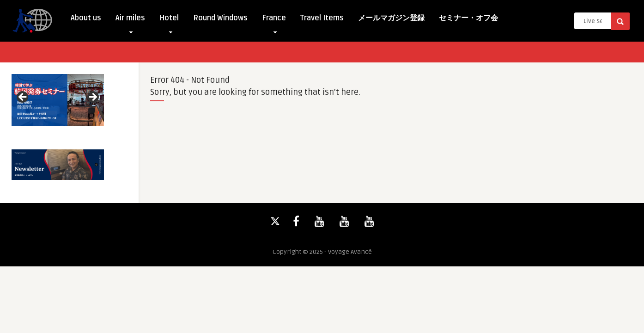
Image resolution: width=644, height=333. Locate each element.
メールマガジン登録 (391, 18)
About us (86, 18)
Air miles (130, 20)
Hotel (169, 20)
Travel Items (322, 18)
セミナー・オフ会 (468, 18)
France (274, 20)
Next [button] (92, 98)
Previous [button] (23, 98)
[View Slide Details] (58, 100)
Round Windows (220, 18)
